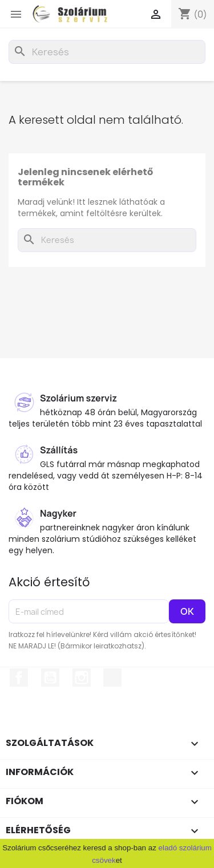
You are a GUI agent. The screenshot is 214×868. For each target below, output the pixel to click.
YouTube (50, 678)
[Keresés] (107, 52)
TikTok (112, 678)
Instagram (82, 678)
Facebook (19, 678)
